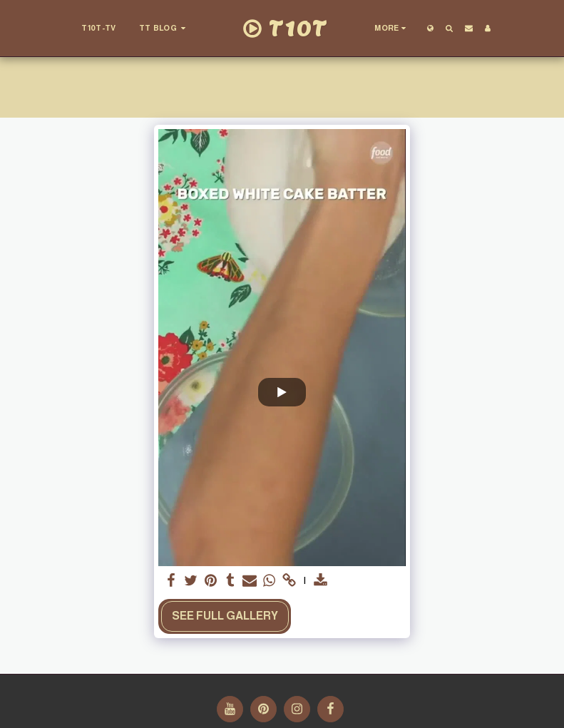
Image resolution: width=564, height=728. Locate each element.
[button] (163, 29)
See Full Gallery (225, 616)
